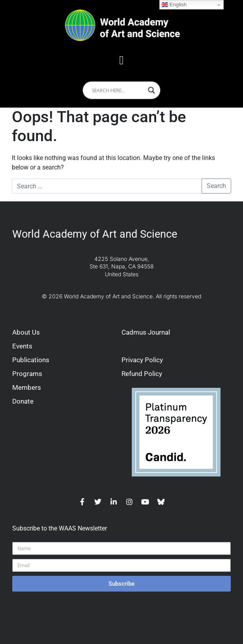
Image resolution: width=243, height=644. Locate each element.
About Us (26, 332)
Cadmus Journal (146, 332)
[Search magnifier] (151, 90)
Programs (27, 374)
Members (27, 387)
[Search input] (118, 90)
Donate (23, 401)
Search (216, 186)
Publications (31, 360)
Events (22, 346)
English (174, 5)
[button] (121, 60)
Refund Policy (142, 374)
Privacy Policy (142, 360)
